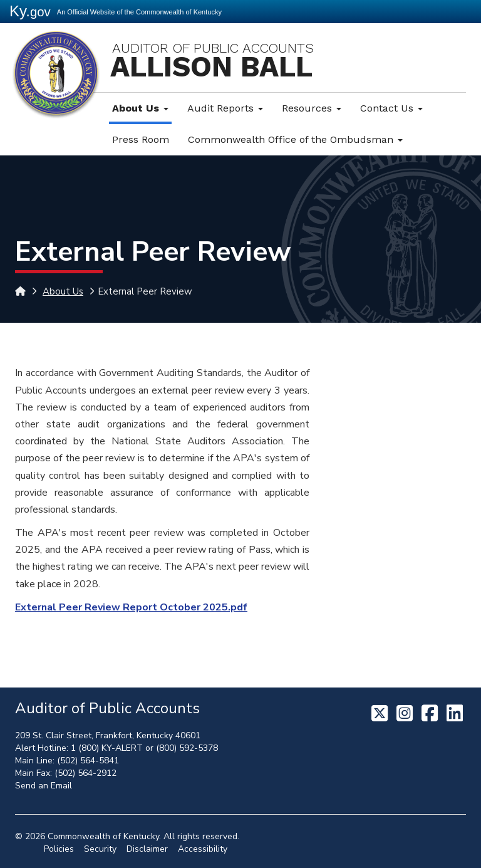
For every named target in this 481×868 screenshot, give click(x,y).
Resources (312, 108)
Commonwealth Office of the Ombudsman (295, 139)
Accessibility (203, 849)
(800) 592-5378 (187, 748)
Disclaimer (147, 849)
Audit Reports (225, 108)
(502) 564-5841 (88, 761)
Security (100, 849)
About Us (140, 108)
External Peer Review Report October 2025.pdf (131, 607)
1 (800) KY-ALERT (107, 748)
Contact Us (391, 108)
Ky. (30, 11)
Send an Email (44, 786)
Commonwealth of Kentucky (103, 836)
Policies (59, 849)
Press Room (141, 139)
